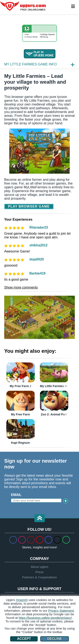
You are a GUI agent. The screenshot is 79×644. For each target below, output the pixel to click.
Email (16, 495)
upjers (23, 6)
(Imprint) (22, 600)
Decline (55, 639)
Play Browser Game (29, 206)
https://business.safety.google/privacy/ (45, 618)
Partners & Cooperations (39, 577)
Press (39, 572)
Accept (24, 639)
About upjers (39, 567)
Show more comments (21, 287)
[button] (40, 518)
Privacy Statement (61, 611)
